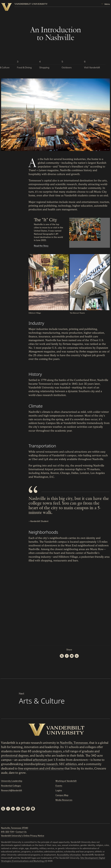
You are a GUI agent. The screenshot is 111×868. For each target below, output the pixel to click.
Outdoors (67, 68)
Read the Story (41, 246)
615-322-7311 (7, 832)
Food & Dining (24, 68)
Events (59, 786)
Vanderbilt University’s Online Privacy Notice (23, 836)
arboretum (40, 760)
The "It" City (45, 220)
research (52, 764)
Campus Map (62, 796)
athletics (71, 764)
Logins (59, 791)
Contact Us (21, 832)
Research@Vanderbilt (12, 791)
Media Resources (64, 800)
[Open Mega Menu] (105, 4)
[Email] (72, 656)
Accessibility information (69, 855)
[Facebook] (67, 656)
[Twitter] (62, 656)
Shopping (44, 68)
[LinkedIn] (77, 656)
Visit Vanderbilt (92, 68)
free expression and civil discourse (41, 769)
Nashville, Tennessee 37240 (15, 829)
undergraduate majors (47, 751)
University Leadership (12, 781)
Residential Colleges (11, 786)
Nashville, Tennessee (74, 743)
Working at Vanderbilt (66, 781)
